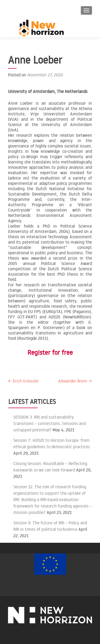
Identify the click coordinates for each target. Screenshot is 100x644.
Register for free (50, 352)
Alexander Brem (75, 381)
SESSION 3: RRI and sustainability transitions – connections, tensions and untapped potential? (49, 423)
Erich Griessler (23, 381)
